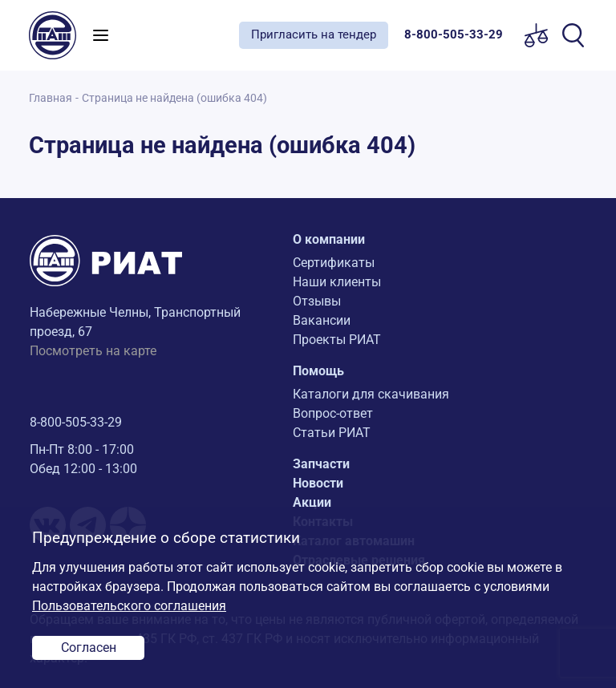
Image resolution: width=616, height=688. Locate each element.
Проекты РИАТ (337, 340)
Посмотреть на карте (93, 351)
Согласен (89, 648)
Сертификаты (334, 263)
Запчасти (321, 464)
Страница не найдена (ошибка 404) (174, 98)
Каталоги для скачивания (371, 394)
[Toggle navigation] (101, 35)
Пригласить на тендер (314, 34)
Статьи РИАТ (332, 433)
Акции (312, 502)
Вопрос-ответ (333, 413)
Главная (51, 98)
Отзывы (317, 301)
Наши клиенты (337, 282)
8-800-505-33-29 (76, 422)
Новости (318, 483)
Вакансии (322, 320)
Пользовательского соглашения (129, 606)
